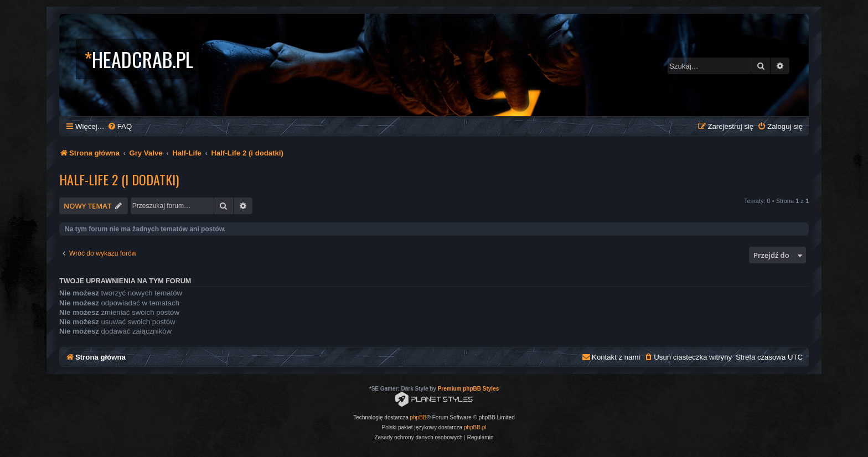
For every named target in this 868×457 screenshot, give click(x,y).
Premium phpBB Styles (469, 389)
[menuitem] (120, 126)
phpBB (418, 417)
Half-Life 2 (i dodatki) (119, 179)
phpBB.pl (475, 427)
